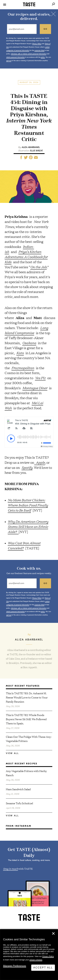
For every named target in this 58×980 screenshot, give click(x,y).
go (46, 29)
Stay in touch (11, 868)
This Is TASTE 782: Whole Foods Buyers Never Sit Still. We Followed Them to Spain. (26, 719)
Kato (20, 353)
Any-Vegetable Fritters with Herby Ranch (26, 773)
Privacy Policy (48, 956)
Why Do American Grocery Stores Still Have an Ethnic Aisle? (28, 527)
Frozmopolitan (23, 368)
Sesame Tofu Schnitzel (19, 803)
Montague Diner (35, 388)
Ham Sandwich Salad (18, 789)
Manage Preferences (15, 966)
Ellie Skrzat (37, 151)
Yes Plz (40, 378)
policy (43, 57)
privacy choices (36, 960)
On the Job (39, 267)
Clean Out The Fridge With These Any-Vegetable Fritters (29, 739)
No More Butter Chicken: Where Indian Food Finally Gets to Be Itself (28, 505)
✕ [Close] (53, 934)
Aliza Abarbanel (31, 147)
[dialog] (29, 955)
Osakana (29, 343)
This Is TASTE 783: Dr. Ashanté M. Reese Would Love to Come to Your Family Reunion (27, 697)
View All (12, 753)
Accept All (43, 968)
